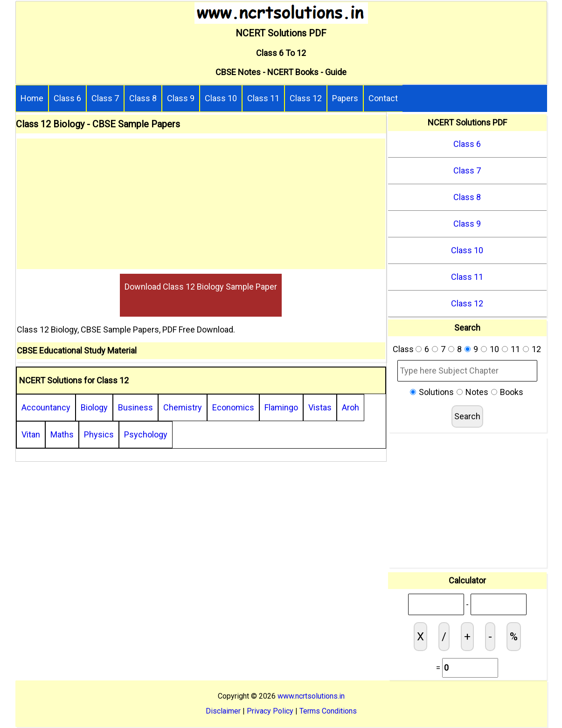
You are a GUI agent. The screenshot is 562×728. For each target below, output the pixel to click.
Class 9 (181, 98)
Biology (94, 407)
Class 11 (263, 98)
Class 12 (306, 98)
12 (536, 349)
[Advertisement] (201, 204)
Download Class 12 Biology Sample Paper (201, 287)
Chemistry (183, 407)
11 (515, 349)
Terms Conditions (328, 711)
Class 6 (67, 98)
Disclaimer (223, 711)
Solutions (436, 392)
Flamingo (281, 407)
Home (32, 98)
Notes (477, 392)
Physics (99, 434)
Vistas (320, 407)
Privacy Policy (270, 711)
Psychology (146, 434)
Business (135, 407)
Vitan (31, 434)
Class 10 (221, 98)
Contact (383, 98)
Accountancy (46, 407)
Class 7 (105, 98)
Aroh (350, 407)
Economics (233, 407)
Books (512, 392)
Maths (62, 434)
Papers (345, 98)
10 (494, 349)
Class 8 (143, 98)
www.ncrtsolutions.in (311, 696)
